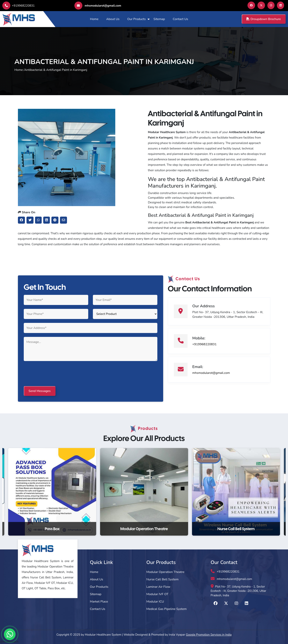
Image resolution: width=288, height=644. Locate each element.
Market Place (99, 602)
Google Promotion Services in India (209, 635)
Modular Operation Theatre (166, 572)
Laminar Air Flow (158, 587)
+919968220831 (18, 6)
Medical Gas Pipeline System (167, 609)
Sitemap (159, 19)
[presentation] (53, 374)
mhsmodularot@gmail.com (98, 6)
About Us (113, 19)
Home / (19, 70)
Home (94, 19)
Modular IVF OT (157, 594)
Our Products (136, 19)
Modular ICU (155, 602)
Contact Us (180, 19)
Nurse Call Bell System (162, 579)
